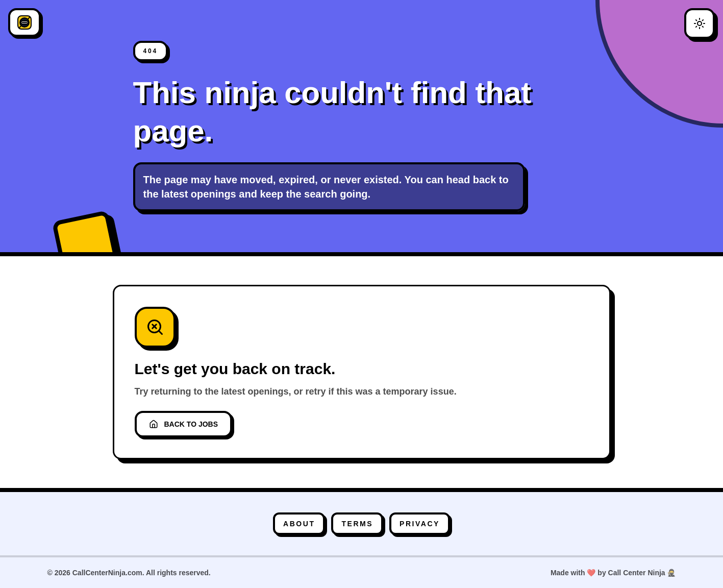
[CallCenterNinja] (24, 22)
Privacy (420, 524)
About (299, 524)
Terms (357, 524)
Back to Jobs (184, 424)
